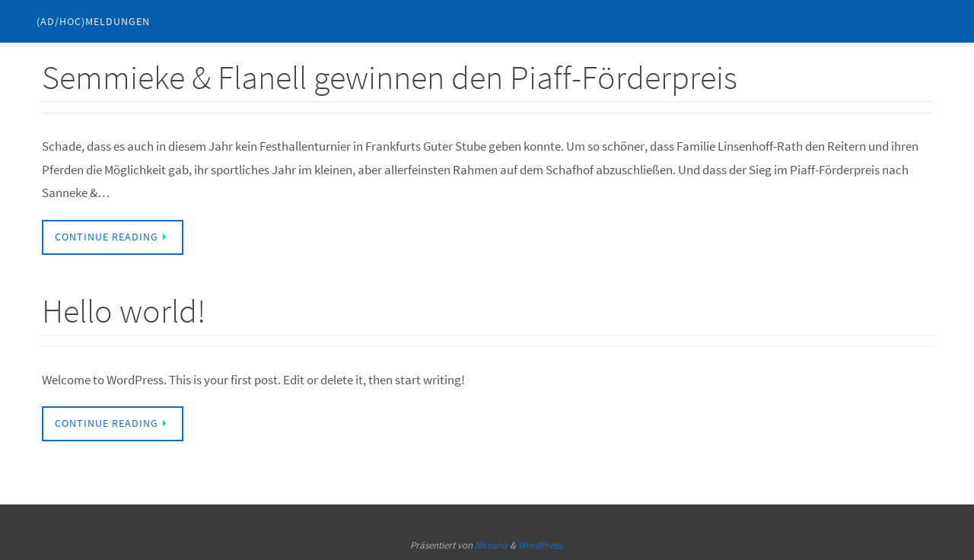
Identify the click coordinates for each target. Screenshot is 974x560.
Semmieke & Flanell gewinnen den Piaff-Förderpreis (390, 77)
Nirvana (491, 545)
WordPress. (541, 545)
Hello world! (124, 311)
